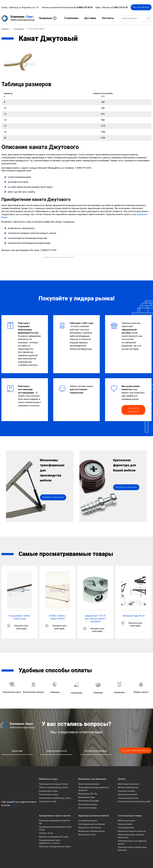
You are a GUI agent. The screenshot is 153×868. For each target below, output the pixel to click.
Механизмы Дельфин (89, 801)
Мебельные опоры (48, 779)
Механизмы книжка (88, 804)
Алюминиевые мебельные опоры (55, 798)
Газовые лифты (125, 824)
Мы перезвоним (141, 7)
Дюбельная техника (127, 794)
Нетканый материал (88, 821)
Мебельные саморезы (128, 784)
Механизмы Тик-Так (88, 794)
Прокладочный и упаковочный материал (132, 849)
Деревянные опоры (48, 791)
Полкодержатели (126, 828)
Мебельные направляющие (92, 831)
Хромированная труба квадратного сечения (50, 842)
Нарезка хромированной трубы (54, 837)
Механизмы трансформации (92, 779)
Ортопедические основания (92, 824)
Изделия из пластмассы (90, 828)
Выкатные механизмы (89, 784)
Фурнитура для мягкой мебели (94, 816)
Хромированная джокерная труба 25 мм (55, 828)
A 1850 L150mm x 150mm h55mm (57, 617)
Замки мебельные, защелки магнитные (131, 836)
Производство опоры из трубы (53, 784)
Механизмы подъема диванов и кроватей (94, 789)
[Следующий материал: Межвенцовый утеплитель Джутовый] (60, 258)
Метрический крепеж (128, 787)
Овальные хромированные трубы (55, 846)
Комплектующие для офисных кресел (132, 842)
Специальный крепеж (128, 798)
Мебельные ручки (126, 821)
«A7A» (14, 805)
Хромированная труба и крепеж (55, 816)
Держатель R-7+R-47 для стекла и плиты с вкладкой (95, 619)
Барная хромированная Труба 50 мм (55, 822)
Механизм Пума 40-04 (134, 616)
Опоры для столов (48, 801)
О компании (71, 18)
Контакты (108, 18)
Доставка (90, 18)
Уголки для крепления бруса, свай (134, 801)
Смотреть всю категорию (21, 627)
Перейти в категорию (53, 497)
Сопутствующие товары (130, 816)
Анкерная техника (126, 791)
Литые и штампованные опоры (54, 787)
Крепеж (122, 779)
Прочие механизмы (88, 808)
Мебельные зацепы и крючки (132, 831)
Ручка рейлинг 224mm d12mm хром (20, 617)
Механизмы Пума (87, 797)
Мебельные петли (87, 835)
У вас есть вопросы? (133, 410)
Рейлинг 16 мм (46, 833)
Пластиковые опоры (49, 794)
